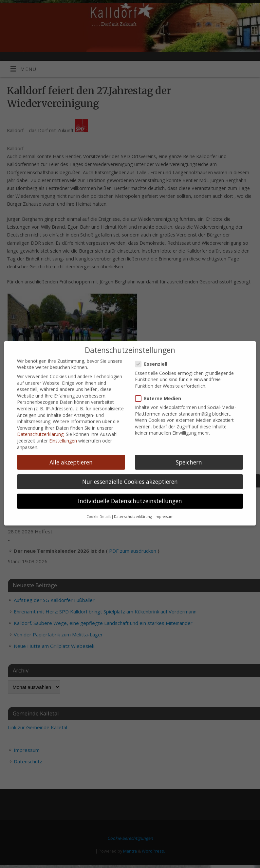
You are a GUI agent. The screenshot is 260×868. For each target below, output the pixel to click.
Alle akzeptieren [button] (71, 455)
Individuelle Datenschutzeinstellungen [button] (130, 494)
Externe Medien (161, 392)
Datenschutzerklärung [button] (133, 510)
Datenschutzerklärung (40, 428)
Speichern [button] (189, 455)
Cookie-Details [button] (99, 510)
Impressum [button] (164, 510)
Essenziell (154, 357)
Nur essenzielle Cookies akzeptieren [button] (130, 475)
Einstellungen (63, 434)
